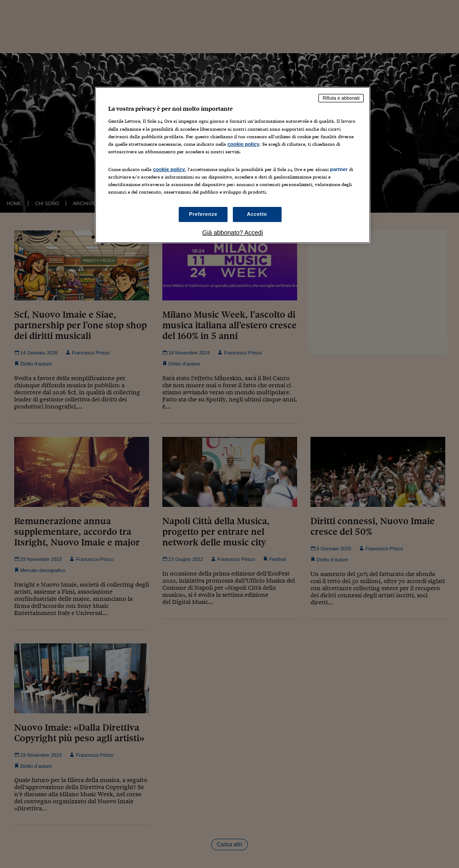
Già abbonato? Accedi (233, 233)
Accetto (257, 214)
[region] (233, 165)
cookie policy (243, 144)
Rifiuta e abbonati (341, 98)
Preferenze (203, 214)
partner (339, 169)
